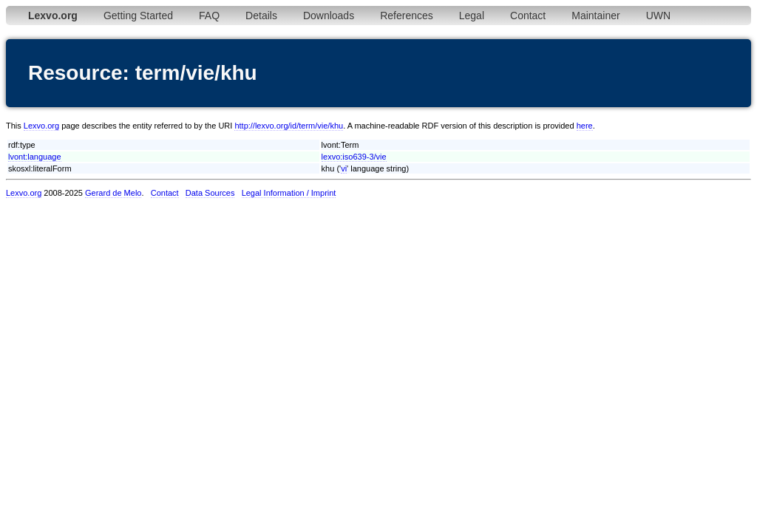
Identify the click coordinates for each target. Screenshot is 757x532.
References (407, 16)
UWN (658, 16)
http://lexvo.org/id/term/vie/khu (289, 126)
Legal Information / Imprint (289, 193)
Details (261, 16)
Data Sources (210, 193)
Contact (528, 16)
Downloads (329, 16)
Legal (472, 16)
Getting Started (138, 16)
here (585, 126)
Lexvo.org (41, 126)
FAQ (209, 16)
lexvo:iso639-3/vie (354, 157)
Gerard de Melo (113, 193)
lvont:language (35, 157)
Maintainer (595, 16)
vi (344, 168)
